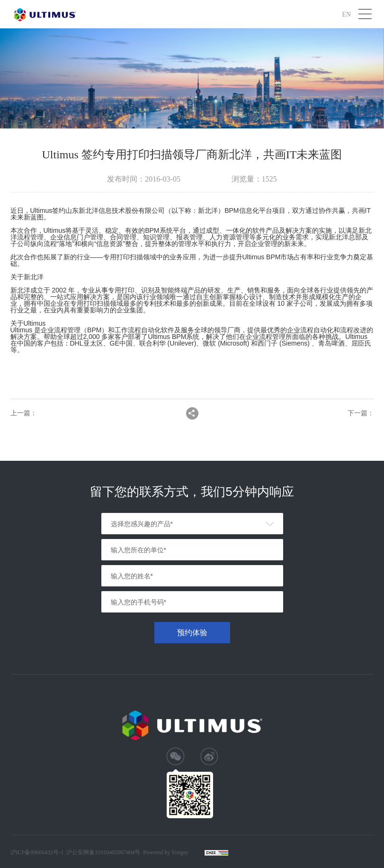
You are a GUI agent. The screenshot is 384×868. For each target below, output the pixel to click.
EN (346, 14)
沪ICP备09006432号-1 (37, 852)
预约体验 (192, 633)
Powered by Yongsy (166, 852)
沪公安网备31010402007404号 (103, 852)
